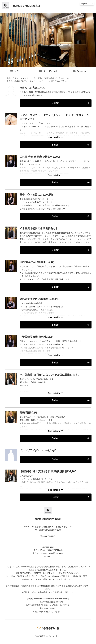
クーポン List (48, 71)
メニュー (17, 71)
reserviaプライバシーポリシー (48, 636)
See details (54, 137)
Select (55, 103)
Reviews (79, 71)
